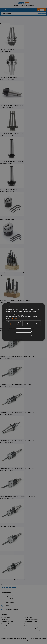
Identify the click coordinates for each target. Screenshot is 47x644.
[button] (12, 338)
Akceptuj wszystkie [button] (24, 330)
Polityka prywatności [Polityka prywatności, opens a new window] (14, 318)
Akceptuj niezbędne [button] (24, 334)
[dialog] (23, 322)
